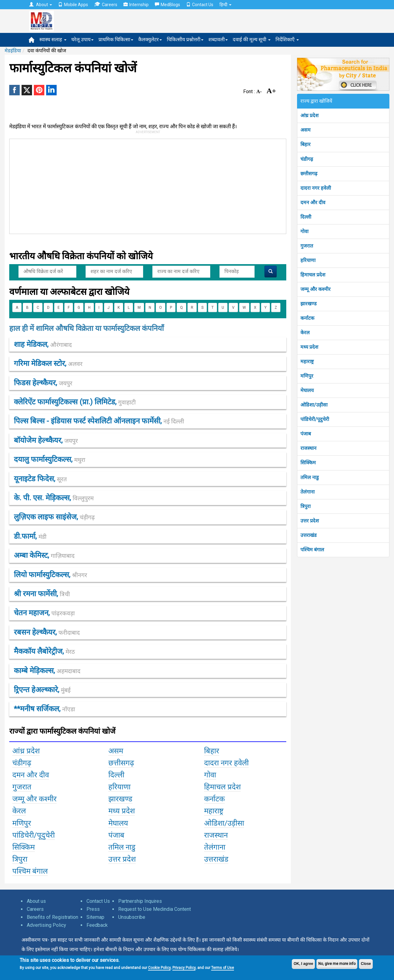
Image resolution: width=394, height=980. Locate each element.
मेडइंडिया (13, 51)
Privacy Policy (184, 968)
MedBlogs (167, 5)
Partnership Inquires (140, 901)
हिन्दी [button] (225, 5)
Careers (106, 4)
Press (93, 909)
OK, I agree (303, 964)
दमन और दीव (313, 202)
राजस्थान (308, 448)
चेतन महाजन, (44, 613)
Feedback (97, 925)
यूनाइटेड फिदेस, (40, 479)
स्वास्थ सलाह (53, 40)
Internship (136, 5)
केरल (305, 333)
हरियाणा (308, 260)
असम (306, 130)
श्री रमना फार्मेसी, (42, 594)
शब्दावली (218, 40)
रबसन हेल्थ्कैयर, (47, 632)
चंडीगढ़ (307, 159)
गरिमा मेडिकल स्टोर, (48, 363)
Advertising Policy (46, 925)
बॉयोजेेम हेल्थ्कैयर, (46, 440)
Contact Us (200, 5)
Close (366, 964)
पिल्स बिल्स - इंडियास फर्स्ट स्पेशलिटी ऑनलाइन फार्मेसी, (99, 421)
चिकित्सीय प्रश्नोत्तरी (185, 40)
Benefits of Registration (52, 917)
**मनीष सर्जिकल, (44, 709)
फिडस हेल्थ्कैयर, (43, 383)
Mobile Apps (73, 5)
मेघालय (307, 390)
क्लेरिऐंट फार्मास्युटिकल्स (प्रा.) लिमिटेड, (75, 402)
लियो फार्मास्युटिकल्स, (50, 575)
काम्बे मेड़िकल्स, (47, 671)
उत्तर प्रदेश (310, 521)
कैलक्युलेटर (150, 40)
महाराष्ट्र (307, 361)
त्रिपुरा (306, 506)
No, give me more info (337, 964)
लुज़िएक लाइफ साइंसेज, (54, 517)
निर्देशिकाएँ (287, 40)
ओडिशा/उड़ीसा (314, 405)
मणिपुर (307, 376)
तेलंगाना (308, 492)
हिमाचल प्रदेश (313, 275)
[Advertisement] (145, 185)
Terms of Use (223, 968)
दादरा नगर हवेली (316, 188)
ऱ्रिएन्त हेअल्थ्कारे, (42, 690)
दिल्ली (306, 217)
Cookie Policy (159, 968)
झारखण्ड (309, 304)
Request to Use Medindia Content (155, 909)
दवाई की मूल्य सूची (252, 40)
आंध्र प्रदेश (310, 115)
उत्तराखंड (309, 535)
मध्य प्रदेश (309, 347)
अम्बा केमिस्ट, (44, 555)
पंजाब (306, 434)
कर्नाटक (307, 318)
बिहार (306, 144)
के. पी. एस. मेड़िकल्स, (54, 498)
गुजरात (307, 246)
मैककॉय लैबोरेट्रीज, (44, 651)
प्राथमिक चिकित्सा (116, 40)
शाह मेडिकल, (43, 344)
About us (36, 901)
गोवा (304, 231)
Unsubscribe (132, 917)
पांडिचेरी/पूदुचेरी (315, 419)
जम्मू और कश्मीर (316, 289)
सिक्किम (308, 463)
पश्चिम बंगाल (312, 550)
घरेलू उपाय (82, 40)
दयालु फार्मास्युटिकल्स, (50, 459)
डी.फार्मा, (30, 536)
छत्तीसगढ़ (309, 174)
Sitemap (95, 917)
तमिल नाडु (310, 477)
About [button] (41, 5)
